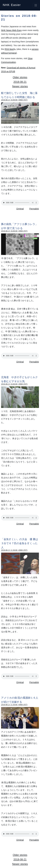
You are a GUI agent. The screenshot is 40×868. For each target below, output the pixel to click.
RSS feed (10, 49)
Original (20, 209)
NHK (12, 4)
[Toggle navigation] (36, 5)
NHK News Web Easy (11, 30)
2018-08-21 (20, 82)
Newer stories (20, 86)
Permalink (34, 209)
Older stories (20, 77)
